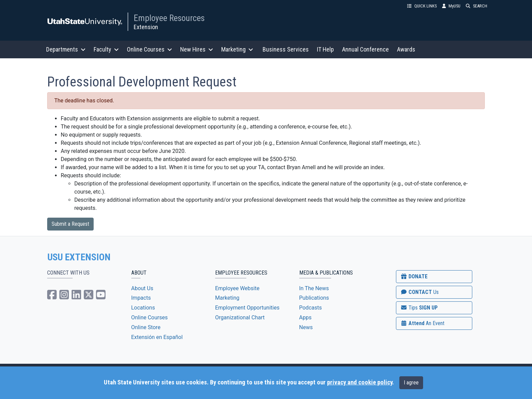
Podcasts (311, 308)
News (306, 327)
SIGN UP (419, 308)
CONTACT (420, 292)
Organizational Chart (240, 317)
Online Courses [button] (149, 49)
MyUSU (451, 6)
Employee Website (237, 288)
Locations (143, 308)
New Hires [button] (197, 49)
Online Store (146, 327)
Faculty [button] (106, 49)
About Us (142, 288)
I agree (411, 383)
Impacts (141, 298)
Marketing (227, 298)
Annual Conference (365, 49)
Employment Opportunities (247, 308)
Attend (422, 323)
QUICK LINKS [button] (422, 6)
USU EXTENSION (79, 257)
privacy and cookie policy (360, 382)
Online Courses (150, 317)
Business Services (286, 49)
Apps (306, 317)
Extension (146, 27)
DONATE (414, 276)
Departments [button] (66, 49)
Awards (406, 49)
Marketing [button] (237, 49)
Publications (314, 298)
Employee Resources (169, 18)
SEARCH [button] (477, 6)
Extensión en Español (157, 337)
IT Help (325, 49)
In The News (314, 288)
